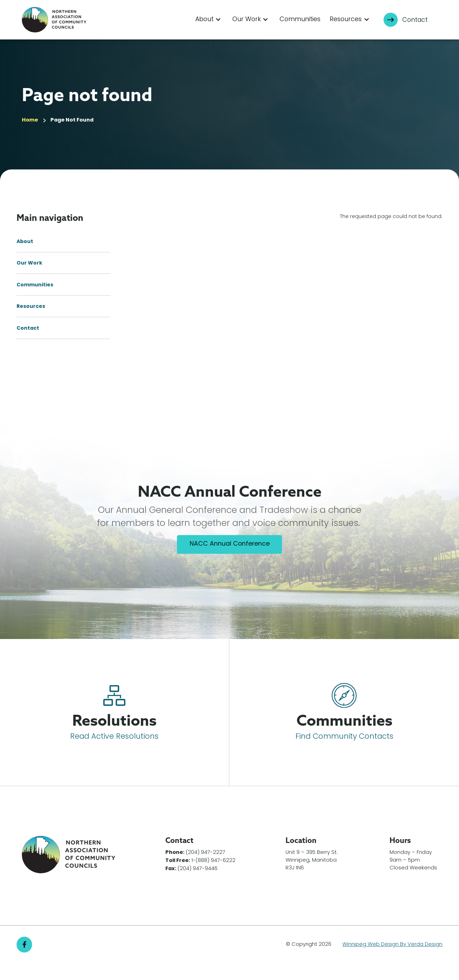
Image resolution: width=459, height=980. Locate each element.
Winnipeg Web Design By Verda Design (392, 961)
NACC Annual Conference (230, 561)
